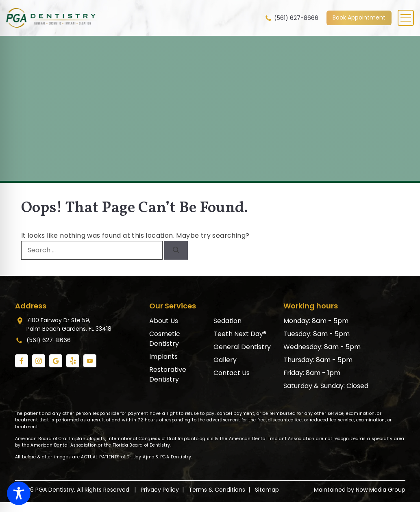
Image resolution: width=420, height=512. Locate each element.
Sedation (227, 321)
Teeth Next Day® (240, 334)
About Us (164, 321)
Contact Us (232, 373)
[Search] (176, 250)
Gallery (225, 360)
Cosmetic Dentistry (165, 339)
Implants (163, 357)
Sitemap (267, 490)
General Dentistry (242, 347)
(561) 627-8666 (291, 18)
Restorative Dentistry (168, 374)
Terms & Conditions (217, 490)
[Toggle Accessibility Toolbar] (19, 493)
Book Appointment (359, 17)
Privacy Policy (160, 490)
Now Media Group (381, 490)
